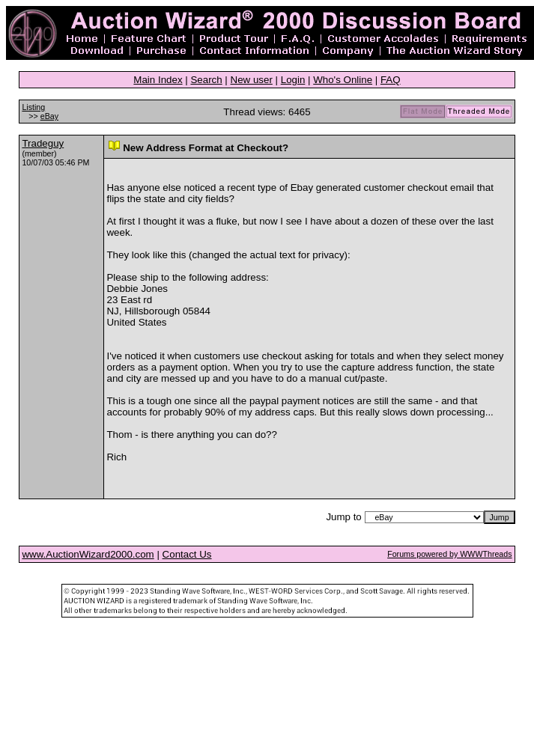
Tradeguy (43, 143)
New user (252, 80)
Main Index (158, 80)
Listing (33, 107)
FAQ (391, 80)
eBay (49, 116)
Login (293, 80)
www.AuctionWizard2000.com (88, 554)
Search (206, 80)
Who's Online (343, 80)
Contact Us (187, 554)
